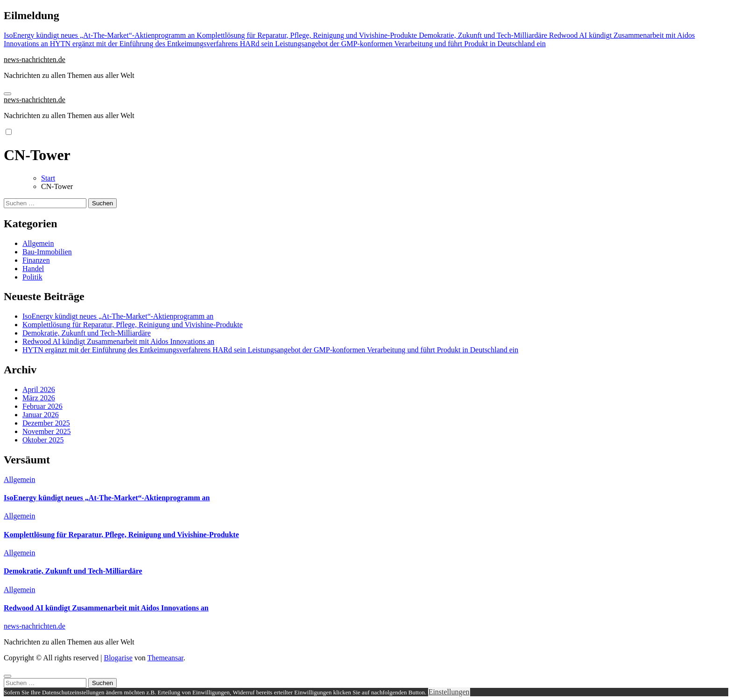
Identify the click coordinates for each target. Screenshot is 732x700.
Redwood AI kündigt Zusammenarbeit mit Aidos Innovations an (118, 341)
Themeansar (165, 658)
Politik (32, 277)
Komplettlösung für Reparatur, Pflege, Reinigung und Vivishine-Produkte (133, 325)
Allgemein (38, 243)
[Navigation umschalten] (7, 94)
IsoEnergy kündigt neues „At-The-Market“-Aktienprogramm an (118, 316)
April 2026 (39, 389)
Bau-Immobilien (47, 252)
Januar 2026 (41, 415)
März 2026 (39, 398)
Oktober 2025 (43, 440)
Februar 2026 (42, 406)
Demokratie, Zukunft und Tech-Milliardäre (87, 333)
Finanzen (36, 260)
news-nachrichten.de (35, 59)
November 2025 (47, 431)
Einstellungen (449, 692)
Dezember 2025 (46, 423)
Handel (33, 269)
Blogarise (118, 658)
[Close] (7, 676)
